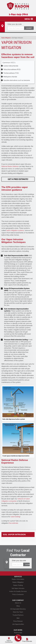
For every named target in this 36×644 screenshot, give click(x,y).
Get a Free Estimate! (18, 179)
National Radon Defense (10, 166)
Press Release (18, 621)
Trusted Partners (18, 615)
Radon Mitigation (18, 582)
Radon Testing (18, 585)
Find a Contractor (18, 594)
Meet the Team (18, 612)
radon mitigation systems (15, 230)
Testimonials (18, 633)
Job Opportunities (18, 624)
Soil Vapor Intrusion (14, 535)
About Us (18, 603)
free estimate (13, 523)
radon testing (15, 517)
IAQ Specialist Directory (18, 609)
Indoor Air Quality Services (18, 591)
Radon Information (18, 579)
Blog (18, 606)
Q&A (18, 618)
